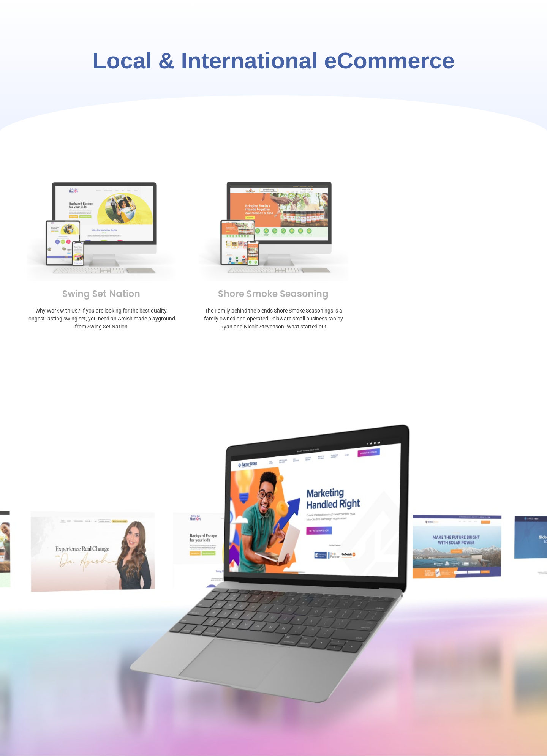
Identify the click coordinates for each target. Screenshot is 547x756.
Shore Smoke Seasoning (273, 294)
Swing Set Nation (101, 294)
